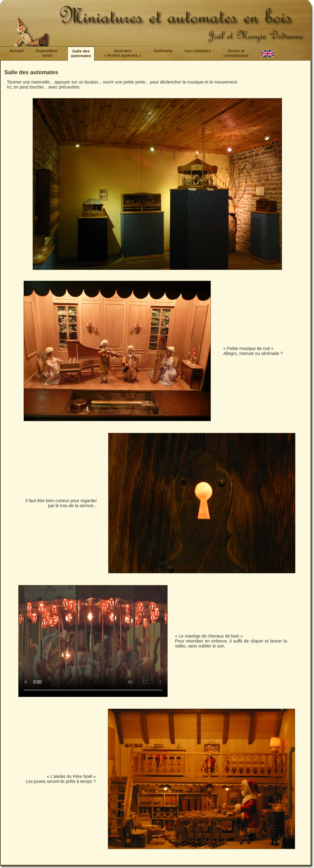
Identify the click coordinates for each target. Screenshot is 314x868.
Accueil (16, 51)
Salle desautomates (81, 53)
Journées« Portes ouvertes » (122, 53)
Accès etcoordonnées (236, 53)
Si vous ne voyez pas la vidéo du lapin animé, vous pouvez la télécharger (93, 641)
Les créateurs (198, 51)
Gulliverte (163, 51)
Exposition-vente (47, 53)
